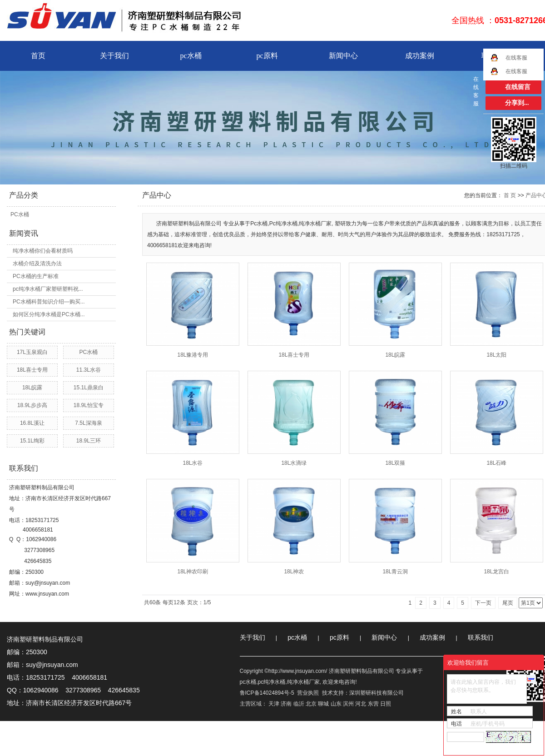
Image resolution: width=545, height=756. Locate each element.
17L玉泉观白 (32, 352)
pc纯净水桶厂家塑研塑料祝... (48, 289)
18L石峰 (496, 463)
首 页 (510, 195)
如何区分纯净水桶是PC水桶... (49, 314)
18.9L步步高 (32, 405)
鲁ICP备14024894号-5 (267, 693)
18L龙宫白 (496, 572)
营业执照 (308, 693)
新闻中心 (343, 56)
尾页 (508, 603)
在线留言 (518, 87)
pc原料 (267, 56)
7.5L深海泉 (88, 423)
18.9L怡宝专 (89, 405)
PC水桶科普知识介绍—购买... (49, 302)
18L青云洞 (395, 572)
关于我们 (114, 56)
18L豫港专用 (193, 355)
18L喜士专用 (32, 370)
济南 (286, 704)
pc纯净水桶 (272, 682)
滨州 (348, 704)
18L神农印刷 (193, 572)
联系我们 (481, 637)
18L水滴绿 (294, 463)
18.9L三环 (89, 441)
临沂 (299, 704)
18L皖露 (32, 388)
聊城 (323, 704)
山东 (336, 704)
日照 (386, 704)
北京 (311, 704)
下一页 (483, 603)
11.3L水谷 (89, 370)
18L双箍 (395, 463)
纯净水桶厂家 (303, 682)
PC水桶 (20, 214)
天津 (274, 704)
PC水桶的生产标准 (36, 276)
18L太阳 (496, 355)
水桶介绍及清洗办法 (37, 264)
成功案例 (420, 56)
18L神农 (294, 572)
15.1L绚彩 (32, 441)
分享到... (517, 103)
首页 (38, 56)
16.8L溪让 (32, 423)
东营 (373, 704)
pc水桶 (191, 56)
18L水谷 (193, 463)
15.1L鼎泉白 (89, 388)
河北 (361, 704)
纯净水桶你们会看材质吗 (43, 251)
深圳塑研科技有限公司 (377, 693)
